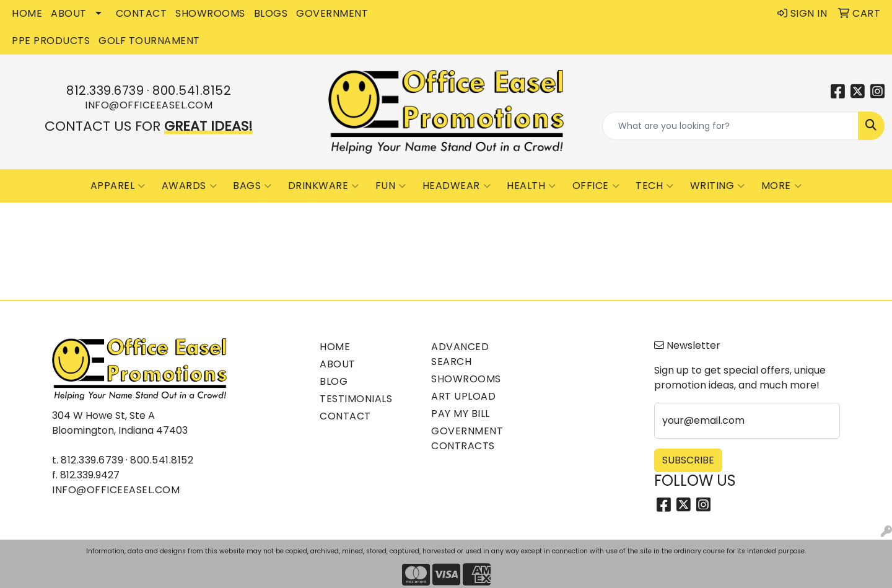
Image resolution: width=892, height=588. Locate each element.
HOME (27, 13)
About (338, 364)
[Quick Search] (730, 126)
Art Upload (463, 396)
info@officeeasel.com (149, 105)
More (782, 186)
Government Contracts (467, 438)
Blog (334, 381)
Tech (655, 186)
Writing (718, 186)
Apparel (118, 186)
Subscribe (688, 460)
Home (335, 347)
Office (596, 186)
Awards (190, 186)
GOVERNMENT (332, 13)
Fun (391, 186)
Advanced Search (460, 354)
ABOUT (69, 13)
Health (531, 186)
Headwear (457, 186)
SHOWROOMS (210, 13)
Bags (252, 186)
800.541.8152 (192, 90)
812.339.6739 (105, 90)
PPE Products (51, 41)
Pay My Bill (461, 414)
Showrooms (466, 379)
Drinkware (324, 186)
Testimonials (356, 399)
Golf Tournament (149, 41)
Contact (345, 416)
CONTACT (142, 13)
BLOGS (271, 13)
